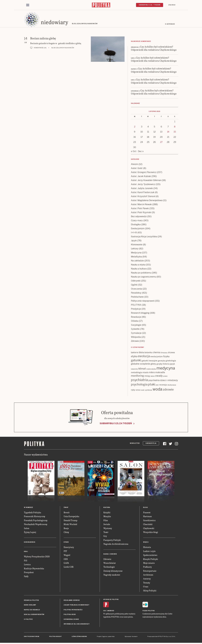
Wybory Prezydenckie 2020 (37, 557)
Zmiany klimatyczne (113, 571)
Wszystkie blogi (151, 532)
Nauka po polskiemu (141, 273)
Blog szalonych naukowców (63, 48)
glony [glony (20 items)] (153, 364)
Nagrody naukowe (112, 575)
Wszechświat (110, 563)
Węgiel (67, 555)
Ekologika (136, 225)
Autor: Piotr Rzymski (141, 213)
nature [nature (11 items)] (153, 377)
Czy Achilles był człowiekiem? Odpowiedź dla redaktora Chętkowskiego (154, 48)
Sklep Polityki (150, 591)
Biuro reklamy (30, 605)
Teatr (106, 532)
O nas (146, 587)
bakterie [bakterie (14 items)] (135, 353)
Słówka (135, 321)
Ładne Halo (111, 637)
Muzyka (107, 517)
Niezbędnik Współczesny (36, 525)
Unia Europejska (71, 517)
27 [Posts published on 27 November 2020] (161, 142)
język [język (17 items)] (172, 364)
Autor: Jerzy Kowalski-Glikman (146, 181)
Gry (105, 536)
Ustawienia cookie (71, 620)
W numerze (28, 508)
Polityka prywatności (73, 610)
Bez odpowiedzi (139, 217)
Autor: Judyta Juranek (142, 189)
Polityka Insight (55, 637)
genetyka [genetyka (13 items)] (162, 361)
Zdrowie (135, 342)
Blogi (145, 508)
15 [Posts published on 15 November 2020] (175, 132)
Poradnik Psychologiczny (36, 521)
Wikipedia (136, 338)
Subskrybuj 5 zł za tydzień (116, 424)
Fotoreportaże (150, 571)
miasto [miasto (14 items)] (145, 373)
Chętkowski (149, 529)
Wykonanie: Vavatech (131, 637)
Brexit (67, 513)
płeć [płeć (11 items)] (157, 385)
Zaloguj (172, 5)
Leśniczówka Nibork (79, 637)
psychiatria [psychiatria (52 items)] (139, 380)
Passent (147, 513)
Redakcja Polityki (31, 601)
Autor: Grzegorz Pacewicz (144, 173)
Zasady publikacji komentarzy (76, 605)
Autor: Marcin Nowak (141, 205)
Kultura (107, 508)
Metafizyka (136, 257)
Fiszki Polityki (149, 611)
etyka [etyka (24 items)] (134, 357)
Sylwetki (135, 330)
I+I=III (134, 233)
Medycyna (136, 253)
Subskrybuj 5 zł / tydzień (150, 5)
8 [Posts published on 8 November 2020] (175, 127)
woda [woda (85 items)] (157, 390)
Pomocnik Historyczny (35, 517)
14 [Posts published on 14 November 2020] (168, 132)
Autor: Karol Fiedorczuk (143, 193)
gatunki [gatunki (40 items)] (136, 361)
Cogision (105, 637)
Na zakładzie (137, 261)
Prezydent (29, 573)
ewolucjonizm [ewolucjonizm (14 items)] (157, 357)
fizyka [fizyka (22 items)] (166, 357)
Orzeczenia (137, 289)
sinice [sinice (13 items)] (138, 390)
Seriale (107, 525)
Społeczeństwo (150, 555)
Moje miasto (149, 563)
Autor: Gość (137, 169)
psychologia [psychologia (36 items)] (139, 385)
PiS (26, 561)
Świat (66, 508)
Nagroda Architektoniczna (116, 544)
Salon (27, 529)
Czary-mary (137, 221)
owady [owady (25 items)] (159, 376)
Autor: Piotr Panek (140, 209)
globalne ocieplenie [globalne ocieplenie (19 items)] (141, 364)
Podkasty (147, 567)
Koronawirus (30, 543)
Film (106, 521)
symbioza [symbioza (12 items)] (149, 391)
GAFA (66, 563)
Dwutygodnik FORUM (32, 637)
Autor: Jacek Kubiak (141, 177)
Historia (147, 548)
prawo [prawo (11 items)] (165, 377)
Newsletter (135, 444)
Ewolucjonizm (138, 229)
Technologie (109, 567)
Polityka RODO (70, 615)
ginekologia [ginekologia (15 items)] (171, 361)
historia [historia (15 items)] (166, 364)
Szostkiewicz (149, 521)
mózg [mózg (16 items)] (147, 376)
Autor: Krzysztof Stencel (143, 197)
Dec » (141, 152)
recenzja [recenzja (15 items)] (163, 385)
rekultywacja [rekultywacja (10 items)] (172, 385)
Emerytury (69, 548)
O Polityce (28, 620)
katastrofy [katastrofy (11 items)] (134, 369)
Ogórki (134, 285)
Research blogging (140, 313)
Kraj (26, 552)
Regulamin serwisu (72, 601)
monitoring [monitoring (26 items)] (137, 376)
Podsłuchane (137, 297)
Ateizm (135, 165)
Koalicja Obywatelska (34, 569)
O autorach (170, 24)
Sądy (26, 577)
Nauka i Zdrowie (110, 554)
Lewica (27, 565)
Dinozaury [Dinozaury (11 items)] (164, 353)
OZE (66, 559)
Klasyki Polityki (151, 559)
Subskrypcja (151, 444)
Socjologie (136, 325)
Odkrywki (136, 281)
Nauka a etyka (138, 265)
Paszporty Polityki (112, 540)
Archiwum (148, 575)
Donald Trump (70, 521)
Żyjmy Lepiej (30, 532)
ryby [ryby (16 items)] (133, 390)
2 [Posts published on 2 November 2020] (135, 127)
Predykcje (136, 309)
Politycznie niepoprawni (143, 301)
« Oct (134, 152)
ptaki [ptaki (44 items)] (152, 385)
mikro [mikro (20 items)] (152, 373)
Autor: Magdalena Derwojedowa (147, 201)
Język (134, 241)
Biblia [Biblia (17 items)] (141, 353)
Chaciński (148, 525)
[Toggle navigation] (28, 5)
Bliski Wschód (70, 525)
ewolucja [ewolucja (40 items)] (144, 356)
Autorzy (147, 579)
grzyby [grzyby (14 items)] (159, 364)
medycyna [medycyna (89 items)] (166, 369)
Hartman (147, 517)
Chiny (66, 532)
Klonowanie (137, 245)
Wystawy (108, 529)
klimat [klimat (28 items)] (142, 369)
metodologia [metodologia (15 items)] (136, 373)
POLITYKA (136, 305)
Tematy (147, 583)
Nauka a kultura (139, 269)
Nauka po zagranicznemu (144, 277)
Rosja (66, 529)
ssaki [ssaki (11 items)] (143, 391)
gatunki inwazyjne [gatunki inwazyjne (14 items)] (149, 361)
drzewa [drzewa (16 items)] (171, 353)
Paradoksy (136, 293)
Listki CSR (69, 567)
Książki (107, 513)
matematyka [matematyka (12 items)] (151, 369)
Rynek (66, 543)
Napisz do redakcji (32, 610)
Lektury (135, 249)
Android (111, 611)
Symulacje (136, 334)
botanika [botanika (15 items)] (148, 353)
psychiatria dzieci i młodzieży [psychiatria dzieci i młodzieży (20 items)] (163, 381)
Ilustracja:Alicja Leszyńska (144, 237)
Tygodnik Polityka (33, 513)
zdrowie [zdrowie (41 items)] (168, 390)
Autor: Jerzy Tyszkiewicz (143, 185)
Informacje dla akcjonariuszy (77, 624)
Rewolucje (136, 317)
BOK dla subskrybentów (34, 615)
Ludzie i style (149, 551)
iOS (105, 611)
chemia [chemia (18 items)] (156, 353)
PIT (65, 551)
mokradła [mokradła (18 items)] (160, 373)
